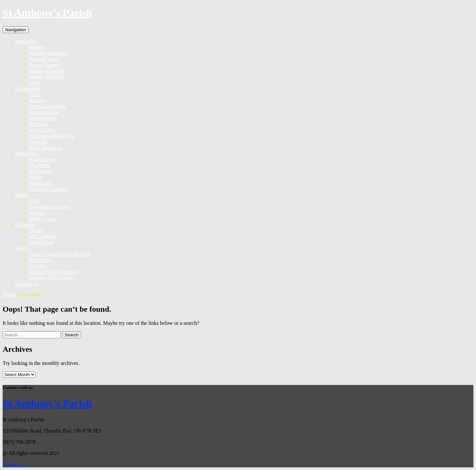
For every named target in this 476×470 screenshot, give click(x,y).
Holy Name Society (50, 207)
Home (9, 295)
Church (37, 266)
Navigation (16, 30)
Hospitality (41, 183)
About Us (26, 41)
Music (35, 177)
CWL (35, 201)
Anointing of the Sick (52, 136)
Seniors (37, 213)
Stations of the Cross (51, 278)
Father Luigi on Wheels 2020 (60, 254)
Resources (40, 260)
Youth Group (43, 219)
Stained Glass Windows (54, 272)
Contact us (14, 464)
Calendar (25, 224)
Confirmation (43, 118)
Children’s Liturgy (48, 189)
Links (35, 83)
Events (36, 230)
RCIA (35, 94)
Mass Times (42, 242)
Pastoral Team (44, 59)
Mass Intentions (46, 148)
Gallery (24, 248)
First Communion (47, 106)
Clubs (22, 195)
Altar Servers (43, 159)
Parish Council (45, 65)
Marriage (39, 124)
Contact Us (28, 284)
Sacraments (28, 89)
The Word (39, 165)
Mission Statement (49, 53)
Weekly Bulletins (47, 77)
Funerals (38, 142)
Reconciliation (44, 112)
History (37, 47)
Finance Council (46, 71)
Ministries (26, 154)
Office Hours (43, 236)
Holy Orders (42, 130)
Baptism (38, 100)
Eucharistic (41, 171)
